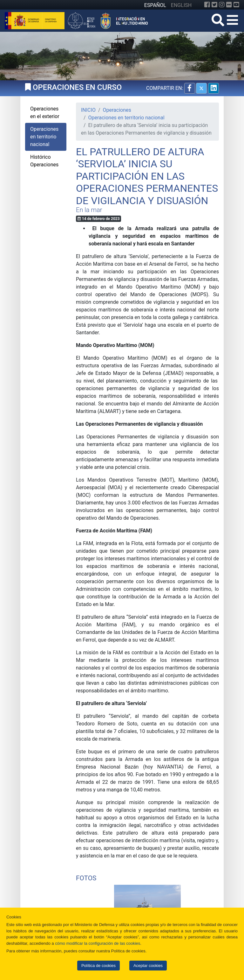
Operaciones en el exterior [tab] (45, 113)
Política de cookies (98, 966)
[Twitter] (214, 5)
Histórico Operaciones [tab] (44, 161)
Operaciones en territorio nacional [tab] (44, 137)
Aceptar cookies (148, 966)
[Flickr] (229, 5)
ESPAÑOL (155, 5)
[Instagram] (222, 5)
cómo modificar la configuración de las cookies (98, 943)
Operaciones (117, 110)
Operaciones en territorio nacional (126, 118)
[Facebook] (207, 5)
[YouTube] (236, 5)
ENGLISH (181, 5)
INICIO (88, 110)
